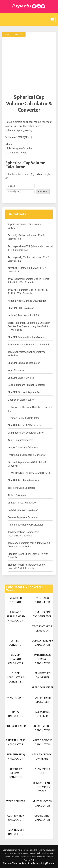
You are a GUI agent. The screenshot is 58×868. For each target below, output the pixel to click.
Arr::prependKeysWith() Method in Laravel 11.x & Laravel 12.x (30, 248)
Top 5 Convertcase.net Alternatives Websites (27, 354)
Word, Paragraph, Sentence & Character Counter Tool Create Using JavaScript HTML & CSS (29, 326)
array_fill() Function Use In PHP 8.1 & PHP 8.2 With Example (28, 292)
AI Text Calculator (17, 495)
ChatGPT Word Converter (21, 378)
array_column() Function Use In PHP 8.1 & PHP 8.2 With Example (29, 281)
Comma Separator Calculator (23, 517)
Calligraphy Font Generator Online (26, 433)
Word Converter (16, 370)
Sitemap (51, 863)
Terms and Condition (22, 863)
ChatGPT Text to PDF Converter (25, 425)
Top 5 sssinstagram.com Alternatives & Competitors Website (29, 545)
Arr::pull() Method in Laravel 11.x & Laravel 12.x (26, 237)
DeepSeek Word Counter (21, 400)
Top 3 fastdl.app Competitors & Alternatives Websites (25, 534)
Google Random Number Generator (26, 385)
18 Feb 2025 (18, 34)
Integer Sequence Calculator (23, 447)
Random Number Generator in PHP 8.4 (28, 345)
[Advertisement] (29, 65)
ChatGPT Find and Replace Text (25, 392)
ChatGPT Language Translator (24, 363)
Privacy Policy (40, 863)
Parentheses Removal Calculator (25, 525)
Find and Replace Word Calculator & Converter (27, 464)
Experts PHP (29, 860)
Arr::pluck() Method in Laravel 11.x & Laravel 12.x (27, 270)
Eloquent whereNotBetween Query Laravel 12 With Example (26, 566)
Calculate (43, 191)
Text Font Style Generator (21, 488)
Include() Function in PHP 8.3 (23, 315)
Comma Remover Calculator (23, 510)
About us (7, 863)
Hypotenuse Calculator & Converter (27, 455)
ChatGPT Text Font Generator (23, 480)
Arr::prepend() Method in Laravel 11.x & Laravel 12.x (29, 259)
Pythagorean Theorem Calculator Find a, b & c (30, 409)
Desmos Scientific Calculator (23, 418)
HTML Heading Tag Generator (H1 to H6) (30, 473)
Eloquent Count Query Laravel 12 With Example (28, 556)
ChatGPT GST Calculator (21, 308)
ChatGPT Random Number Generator (27, 337)
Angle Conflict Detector (20, 440)
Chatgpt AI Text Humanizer (22, 503)
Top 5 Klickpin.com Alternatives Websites (25, 226)
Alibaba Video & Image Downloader (27, 301)
